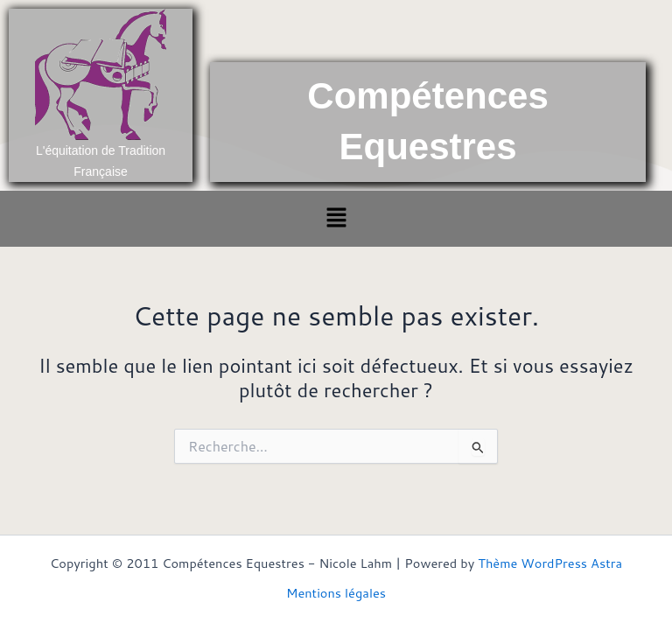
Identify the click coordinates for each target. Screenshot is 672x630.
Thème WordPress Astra (550, 563)
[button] (336, 218)
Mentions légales (336, 593)
